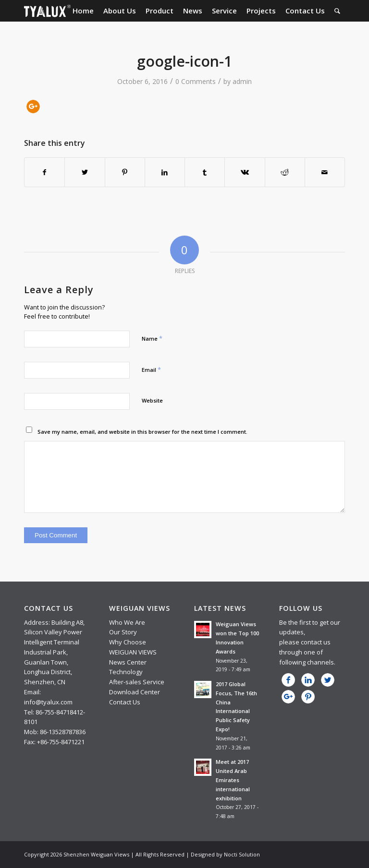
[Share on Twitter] (85, 172)
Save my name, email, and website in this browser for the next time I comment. (142, 432)
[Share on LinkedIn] (165, 172)
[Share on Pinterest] (125, 172)
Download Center (135, 692)
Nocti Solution (242, 854)
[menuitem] (83, 11)
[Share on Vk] (245, 172)
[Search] (337, 11)
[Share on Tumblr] (205, 172)
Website (152, 400)
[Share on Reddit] (285, 172)
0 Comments (196, 81)
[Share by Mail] (325, 172)
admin (242, 81)
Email (151, 369)
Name (152, 338)
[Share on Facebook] (44, 172)
